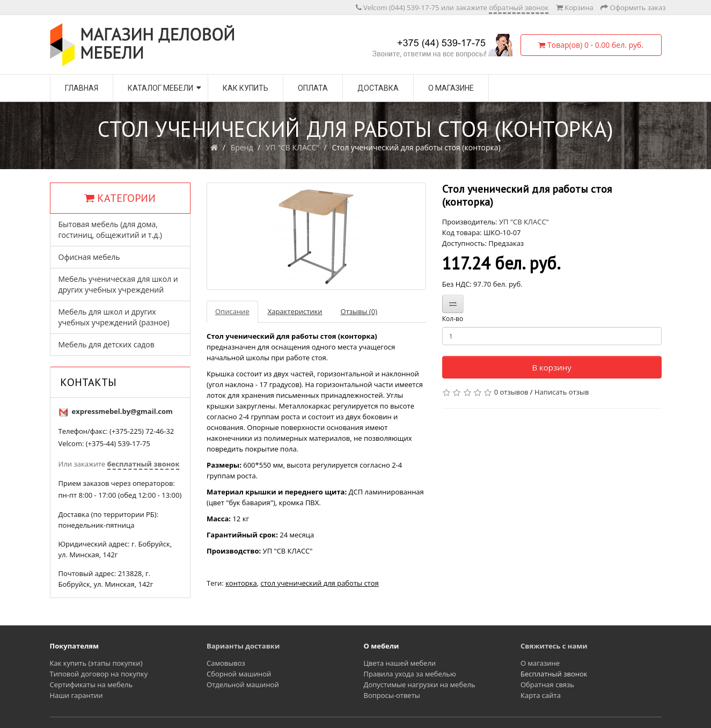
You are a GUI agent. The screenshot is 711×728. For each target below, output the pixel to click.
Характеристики (295, 311)
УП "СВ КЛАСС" (292, 147)
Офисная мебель (89, 257)
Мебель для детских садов (107, 344)
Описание (232, 311)
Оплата (313, 88)
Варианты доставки (243, 646)
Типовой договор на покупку (99, 674)
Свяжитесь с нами (554, 646)
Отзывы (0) (359, 311)
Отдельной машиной (243, 685)
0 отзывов (511, 392)
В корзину (551, 367)
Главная (82, 88)
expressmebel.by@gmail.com (122, 411)
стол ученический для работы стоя (319, 583)
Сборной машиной (239, 674)
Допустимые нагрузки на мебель (420, 685)
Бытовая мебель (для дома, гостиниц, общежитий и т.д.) (110, 230)
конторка (241, 583)
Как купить (245, 88)
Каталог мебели (160, 88)
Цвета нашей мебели (400, 663)
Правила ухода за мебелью (410, 674)
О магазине (451, 88)
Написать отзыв (562, 392)
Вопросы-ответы (392, 695)
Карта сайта (541, 695)
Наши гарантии (76, 695)
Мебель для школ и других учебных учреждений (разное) (114, 317)
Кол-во (453, 319)
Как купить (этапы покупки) (96, 663)
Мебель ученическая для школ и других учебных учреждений (118, 284)
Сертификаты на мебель (91, 685)
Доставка (378, 88)
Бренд (242, 147)
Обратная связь (547, 685)
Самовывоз (226, 663)
